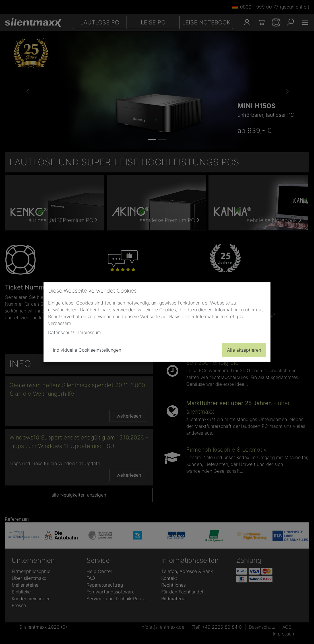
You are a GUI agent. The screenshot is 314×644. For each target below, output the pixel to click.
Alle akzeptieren (244, 350)
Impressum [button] (90, 332)
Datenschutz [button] (61, 332)
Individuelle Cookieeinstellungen (87, 350)
